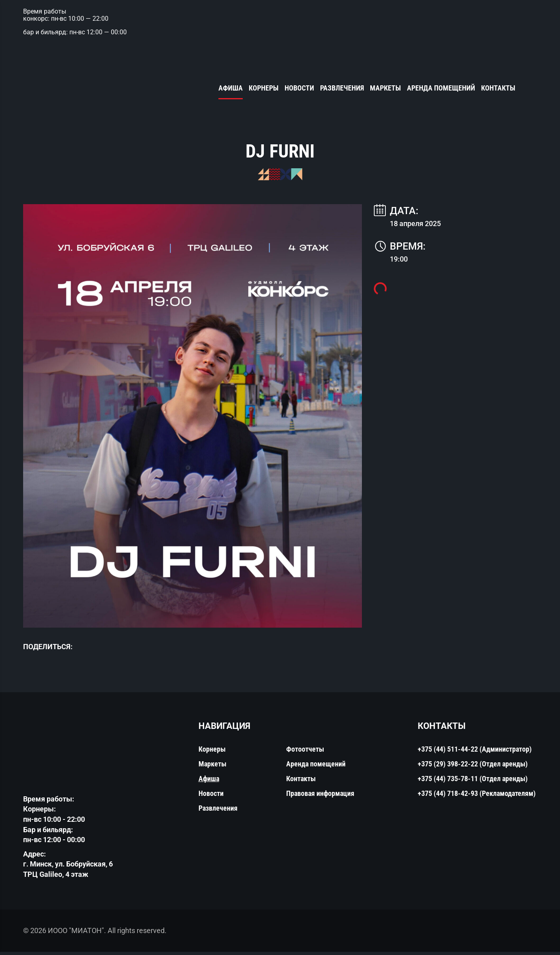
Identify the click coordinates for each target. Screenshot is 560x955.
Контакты (498, 88)
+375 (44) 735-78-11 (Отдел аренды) (473, 782)
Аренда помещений (441, 88)
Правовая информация (320, 797)
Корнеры (264, 88)
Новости (299, 88)
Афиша (231, 88)
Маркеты (385, 88)
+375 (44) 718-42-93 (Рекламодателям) (477, 797)
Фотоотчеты (305, 753)
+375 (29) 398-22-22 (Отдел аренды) (473, 767)
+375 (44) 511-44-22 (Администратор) (475, 753)
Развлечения (342, 88)
